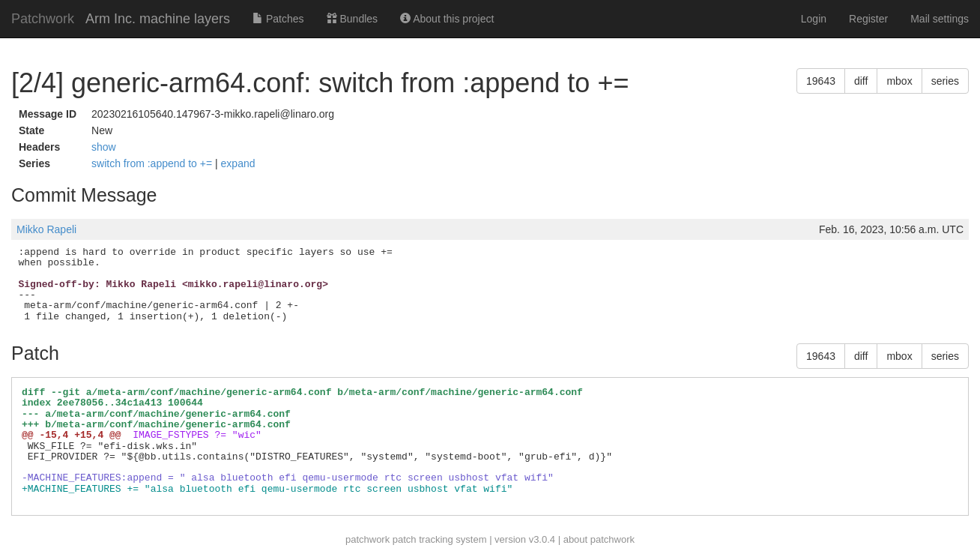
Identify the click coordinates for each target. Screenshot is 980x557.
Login (814, 19)
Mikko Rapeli (46, 229)
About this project (447, 19)
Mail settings (940, 19)
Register (868, 19)
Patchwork (43, 19)
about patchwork (599, 539)
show (104, 147)
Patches (278, 19)
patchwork (367, 539)
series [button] (945, 81)
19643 (821, 81)
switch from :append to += (153, 163)
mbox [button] (899, 81)
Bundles (352, 19)
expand (238, 163)
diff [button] (861, 81)
